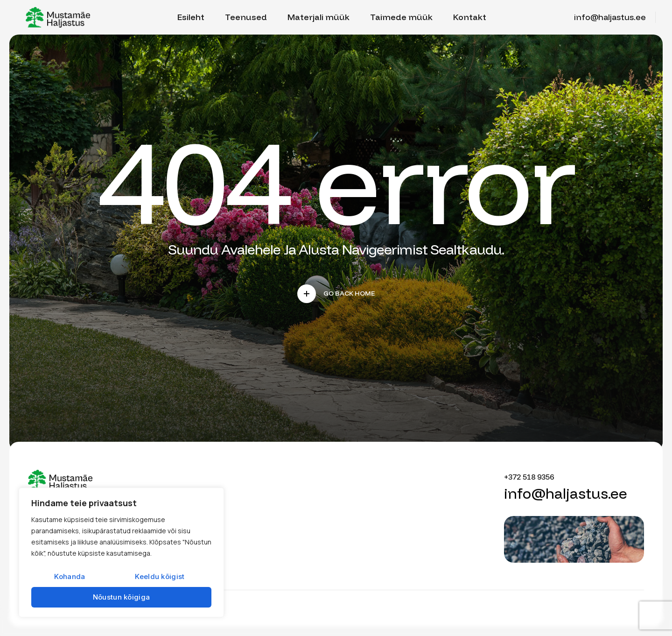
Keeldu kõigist (160, 576)
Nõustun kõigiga (122, 597)
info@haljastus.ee (610, 17)
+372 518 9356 (529, 477)
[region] (121, 552)
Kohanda (70, 576)
